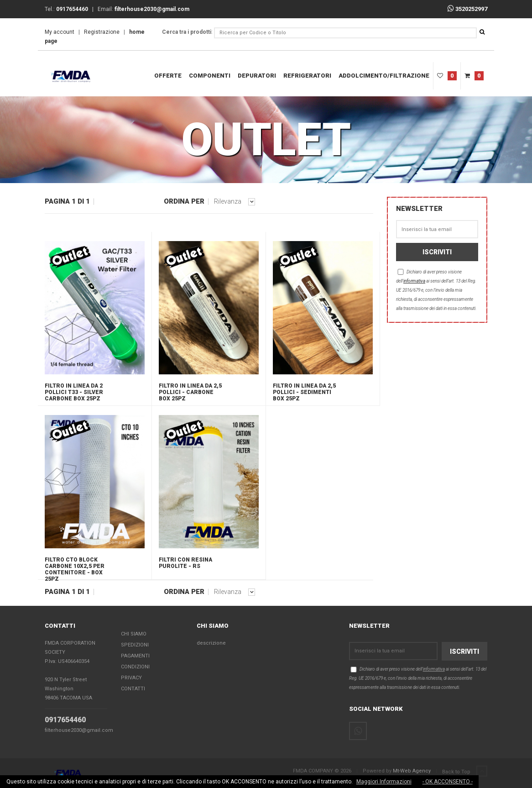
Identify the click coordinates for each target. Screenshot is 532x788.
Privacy (131, 678)
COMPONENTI (210, 76)
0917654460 (65, 720)
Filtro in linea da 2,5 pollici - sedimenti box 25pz (304, 392)
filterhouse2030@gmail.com (79, 730)
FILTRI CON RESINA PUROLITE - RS (185, 563)
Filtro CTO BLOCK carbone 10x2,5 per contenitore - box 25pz (75, 568)
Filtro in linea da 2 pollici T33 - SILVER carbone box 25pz (74, 392)
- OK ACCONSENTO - (448, 782)
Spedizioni (135, 645)
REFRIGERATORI (307, 76)
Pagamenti (135, 656)
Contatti (133, 689)
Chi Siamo (134, 634)
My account (60, 32)
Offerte (168, 76)
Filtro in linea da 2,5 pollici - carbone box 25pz (190, 392)
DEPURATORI (257, 76)
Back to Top (465, 772)
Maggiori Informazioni (384, 782)
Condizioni (135, 667)
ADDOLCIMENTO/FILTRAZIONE (384, 76)
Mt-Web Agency (412, 771)
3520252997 (467, 9)
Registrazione (102, 32)
